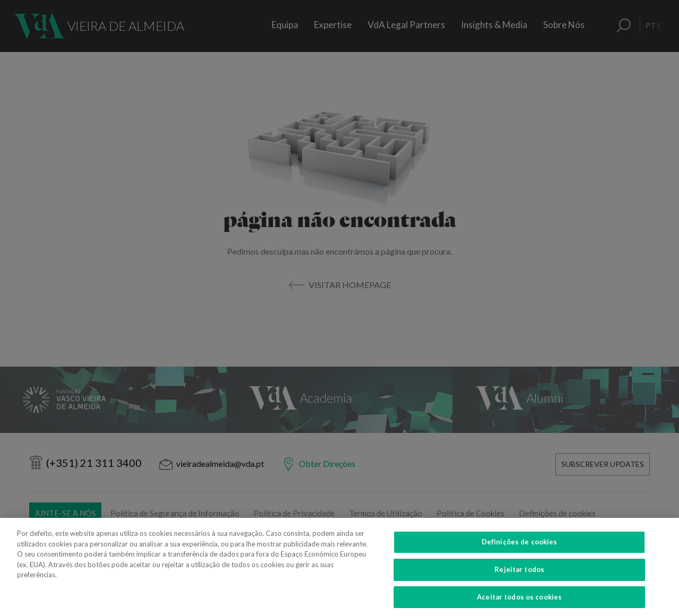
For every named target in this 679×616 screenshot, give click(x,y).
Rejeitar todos (519, 576)
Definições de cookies (520, 548)
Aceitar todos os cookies (519, 603)
